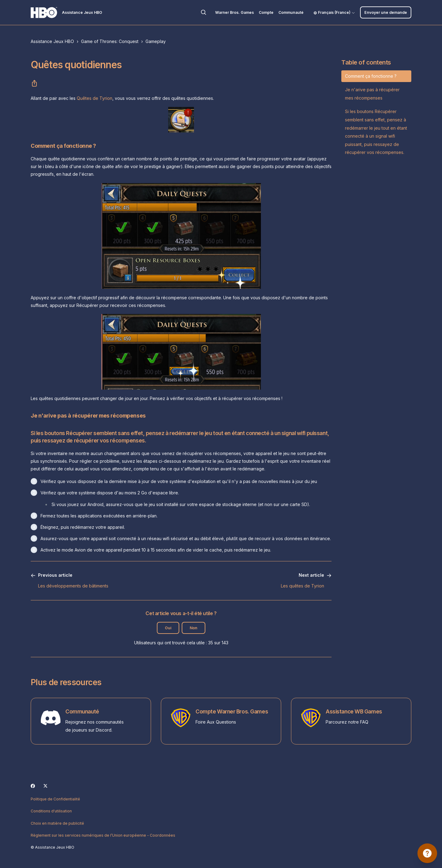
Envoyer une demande (386, 12)
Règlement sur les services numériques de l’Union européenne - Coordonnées (103, 835)
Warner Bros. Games (235, 12)
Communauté (291, 12)
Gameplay (156, 41)
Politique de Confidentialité (55, 799)
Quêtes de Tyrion (95, 98)
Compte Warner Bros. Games (232, 711)
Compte (266, 12)
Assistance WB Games (354, 711)
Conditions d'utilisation (51, 811)
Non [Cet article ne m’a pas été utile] (194, 628)
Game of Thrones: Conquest (110, 41)
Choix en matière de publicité (57, 823)
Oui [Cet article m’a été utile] (168, 628)
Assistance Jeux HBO (52, 41)
